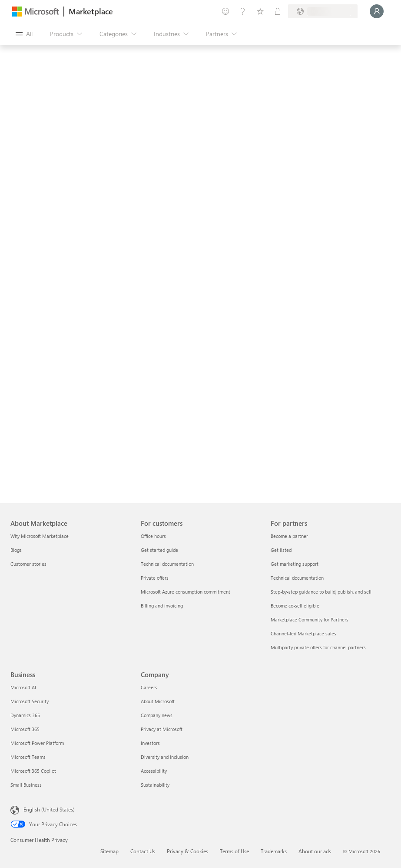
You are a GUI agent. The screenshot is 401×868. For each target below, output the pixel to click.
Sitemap (109, 851)
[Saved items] (260, 11)
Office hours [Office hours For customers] (153, 536)
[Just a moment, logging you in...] (377, 11)
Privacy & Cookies (187, 851)
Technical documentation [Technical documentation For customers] (167, 564)
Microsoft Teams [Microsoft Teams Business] (28, 757)
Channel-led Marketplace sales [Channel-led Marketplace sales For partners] (303, 633)
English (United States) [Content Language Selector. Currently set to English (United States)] (49, 809)
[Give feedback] (225, 11)
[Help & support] (243, 11)
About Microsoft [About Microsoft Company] (158, 701)
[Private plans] (278, 11)
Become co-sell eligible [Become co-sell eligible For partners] (295, 606)
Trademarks (274, 851)
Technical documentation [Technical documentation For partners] (297, 578)
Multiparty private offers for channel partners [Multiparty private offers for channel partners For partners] (318, 647)
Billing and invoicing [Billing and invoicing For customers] (162, 606)
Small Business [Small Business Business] (26, 785)
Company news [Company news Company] (157, 715)
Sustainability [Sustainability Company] (155, 785)
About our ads (315, 851)
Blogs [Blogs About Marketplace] (16, 550)
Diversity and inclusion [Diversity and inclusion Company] (165, 757)
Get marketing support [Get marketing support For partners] (295, 564)
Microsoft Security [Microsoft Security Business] (30, 701)
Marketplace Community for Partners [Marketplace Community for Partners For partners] (310, 619)
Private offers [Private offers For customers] (155, 578)
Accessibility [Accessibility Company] (154, 771)
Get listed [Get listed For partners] (281, 550)
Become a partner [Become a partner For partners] (289, 536)
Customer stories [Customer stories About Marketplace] (28, 564)
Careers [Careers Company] (149, 687)
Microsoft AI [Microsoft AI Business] (23, 687)
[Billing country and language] (323, 11)
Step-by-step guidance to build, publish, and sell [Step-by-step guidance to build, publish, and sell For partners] (321, 592)
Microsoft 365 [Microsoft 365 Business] (25, 729)
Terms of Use (234, 851)
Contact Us (143, 851)
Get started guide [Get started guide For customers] (159, 550)
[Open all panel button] (24, 34)
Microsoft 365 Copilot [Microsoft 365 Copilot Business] (33, 771)
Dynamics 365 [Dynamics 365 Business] (25, 715)
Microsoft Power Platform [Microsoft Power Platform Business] (37, 743)
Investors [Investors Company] (150, 743)
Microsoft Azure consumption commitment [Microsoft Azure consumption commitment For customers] (186, 592)
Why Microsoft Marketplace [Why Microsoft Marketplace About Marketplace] (40, 536)
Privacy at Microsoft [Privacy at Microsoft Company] (162, 729)
